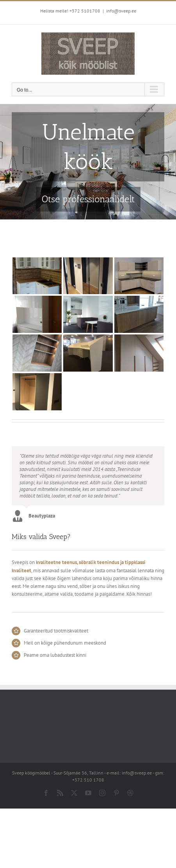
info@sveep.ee (121, 11)
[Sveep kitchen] (88, 162)
